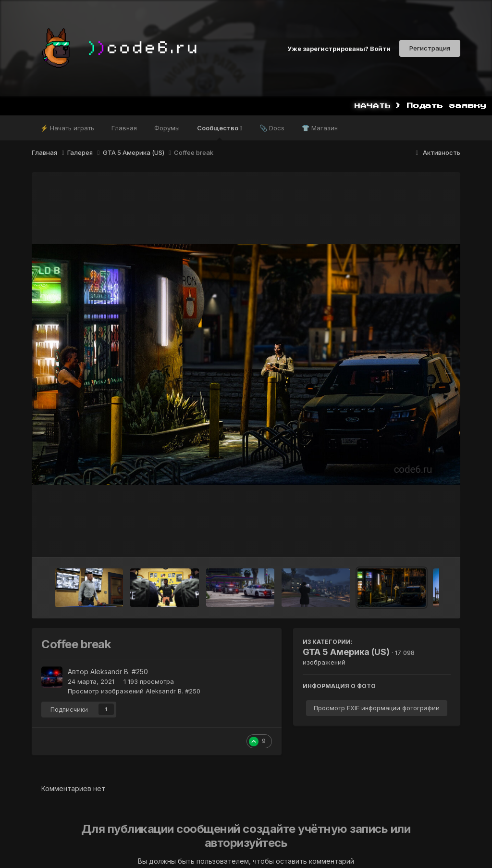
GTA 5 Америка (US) (346, 652)
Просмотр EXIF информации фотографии (377, 708)
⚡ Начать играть (67, 128)
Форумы (167, 128)
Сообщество (220, 132)
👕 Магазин (320, 128)
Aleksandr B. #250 (119, 672)
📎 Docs (272, 128)
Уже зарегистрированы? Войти (339, 48)
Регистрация (430, 48)
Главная (124, 128)
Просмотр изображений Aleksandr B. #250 (134, 691)
